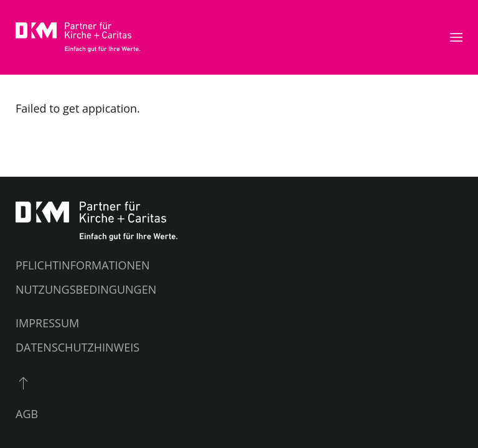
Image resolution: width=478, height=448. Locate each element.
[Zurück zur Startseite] (78, 37)
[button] (456, 37)
